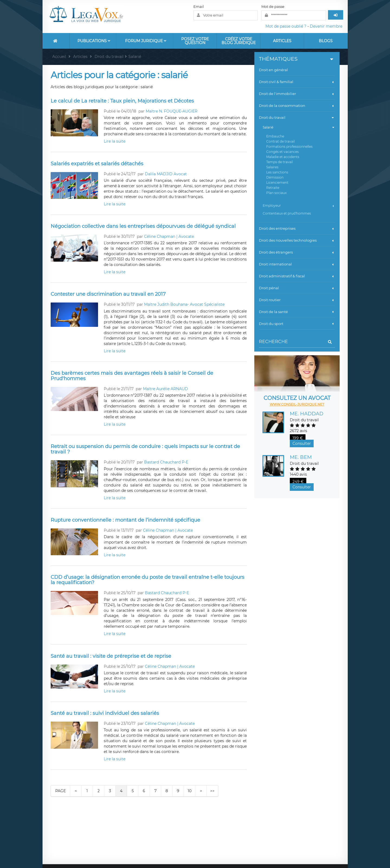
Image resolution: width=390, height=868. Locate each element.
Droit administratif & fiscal (297, 276)
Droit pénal (297, 288)
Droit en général (273, 70)
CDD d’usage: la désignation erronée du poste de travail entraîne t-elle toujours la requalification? (147, 580)
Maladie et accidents (283, 157)
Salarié (299, 127)
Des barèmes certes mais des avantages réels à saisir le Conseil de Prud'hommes (132, 376)
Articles (282, 41)
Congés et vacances (282, 152)
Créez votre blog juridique (239, 41)
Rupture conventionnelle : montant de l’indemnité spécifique (125, 520)
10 (190, 791)
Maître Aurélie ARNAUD (165, 389)
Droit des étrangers (297, 252)
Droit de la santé (297, 312)
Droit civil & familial (297, 82)
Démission (275, 177)
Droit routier (297, 300)
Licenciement (277, 183)
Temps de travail (279, 162)
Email (199, 6)
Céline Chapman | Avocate (169, 236)
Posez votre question (195, 41)
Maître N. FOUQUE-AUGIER (172, 111)
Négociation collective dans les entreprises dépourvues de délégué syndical (143, 226)
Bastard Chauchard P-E (166, 462)
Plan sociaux (276, 193)
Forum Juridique (146, 41)
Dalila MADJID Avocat (166, 174)
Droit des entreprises (297, 228)
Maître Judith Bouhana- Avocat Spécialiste (184, 304)
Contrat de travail (280, 141)
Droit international (297, 264)
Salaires (272, 167)
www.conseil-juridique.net (297, 404)
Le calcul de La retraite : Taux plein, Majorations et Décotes (122, 101)
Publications (94, 41)
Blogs (326, 41)
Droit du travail (297, 118)
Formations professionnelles (289, 147)
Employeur (299, 206)
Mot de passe (273, 6)
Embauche (275, 136)
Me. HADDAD (307, 414)
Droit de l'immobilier (297, 94)
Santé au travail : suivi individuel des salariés (105, 713)
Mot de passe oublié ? (286, 26)
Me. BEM (301, 457)
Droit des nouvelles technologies (297, 240)
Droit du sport (297, 324)
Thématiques (297, 59)
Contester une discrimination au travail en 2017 (108, 294)
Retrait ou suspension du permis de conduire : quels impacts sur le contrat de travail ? (145, 449)
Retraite (273, 188)
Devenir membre (326, 26)
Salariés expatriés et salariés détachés (97, 164)
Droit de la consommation (297, 106)
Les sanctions (277, 172)
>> (212, 791)
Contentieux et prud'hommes (287, 213)
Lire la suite (115, 141)
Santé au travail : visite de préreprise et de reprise (111, 656)
